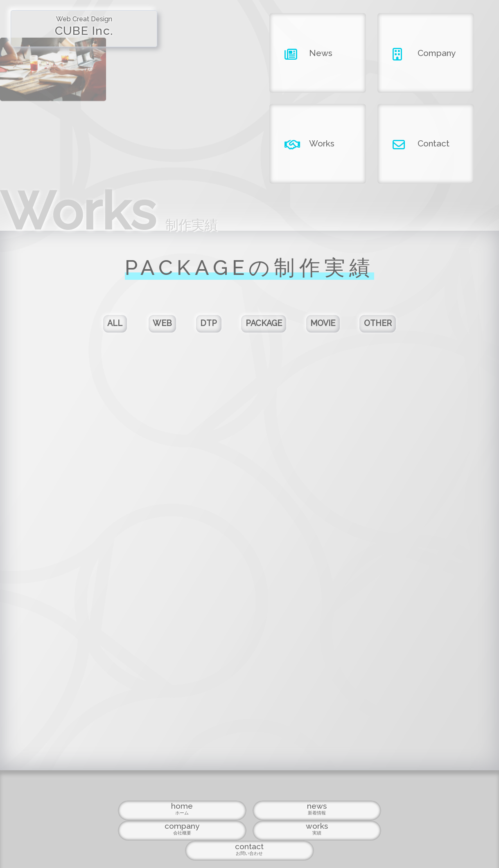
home (106, 821)
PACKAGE (268, 330)
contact (393, 821)
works (321, 821)
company (249, 821)
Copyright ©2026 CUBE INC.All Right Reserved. (249, 844)
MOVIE (344, 330)
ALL (78, 330)
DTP (199, 330)
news (178, 821)
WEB (139, 330)
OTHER (414, 330)
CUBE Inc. (62, 32)
